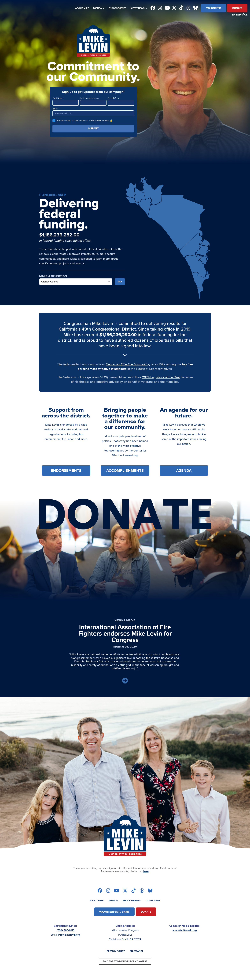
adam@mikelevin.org (185, 930)
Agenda (97, 8)
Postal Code (121, 101)
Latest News (137, 8)
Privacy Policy (116, 951)
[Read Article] (125, 681)
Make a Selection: (53, 276)
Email (93, 112)
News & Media (125, 620)
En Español (240, 15)
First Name (66, 101)
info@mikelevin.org (69, 935)
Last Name (93, 101)
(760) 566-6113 (65, 930)
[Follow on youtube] (167, 8)
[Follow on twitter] (174, 8)
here (146, 871)
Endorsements (117, 8)
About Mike (82, 8)
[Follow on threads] (189, 8)
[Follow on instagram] (160, 8)
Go (120, 282)
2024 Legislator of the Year (161, 377)
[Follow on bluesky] (196, 8)
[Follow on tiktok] (181, 8)
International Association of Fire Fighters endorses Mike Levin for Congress (125, 633)
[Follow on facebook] (153, 8)
